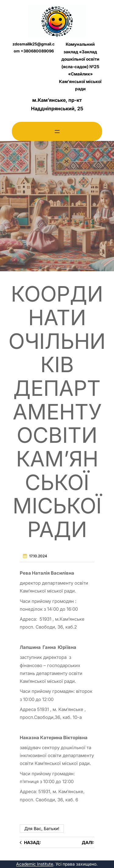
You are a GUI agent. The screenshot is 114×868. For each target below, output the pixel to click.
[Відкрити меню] (57, 132)
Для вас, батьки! (42, 828)
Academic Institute (35, 864)
